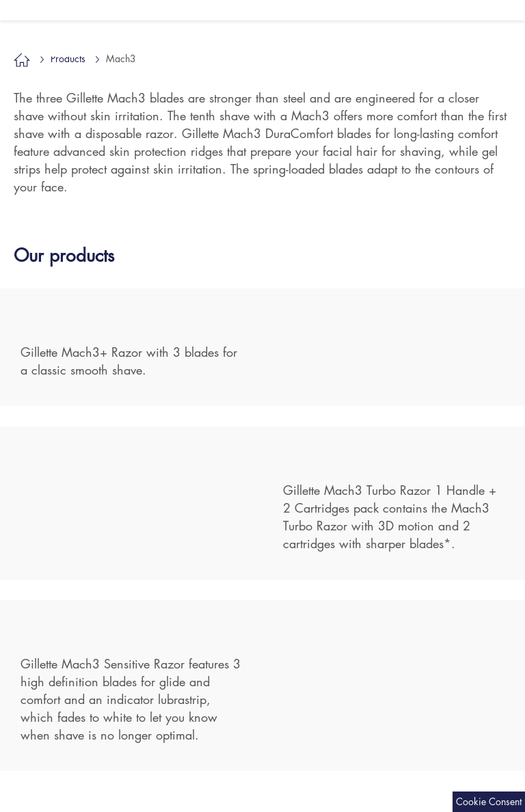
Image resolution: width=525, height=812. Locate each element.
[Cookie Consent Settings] (489, 802)
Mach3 (49, 48)
